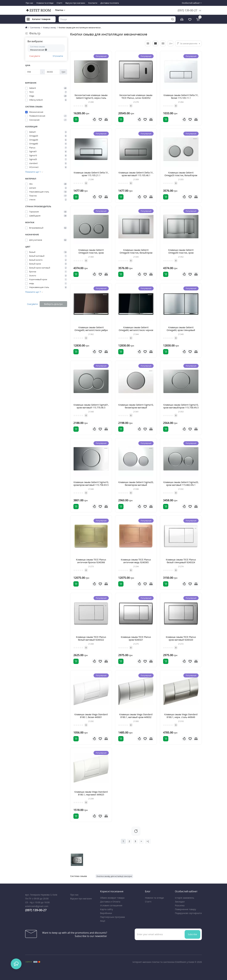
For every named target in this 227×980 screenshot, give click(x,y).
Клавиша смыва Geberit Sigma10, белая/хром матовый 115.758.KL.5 (136, 408)
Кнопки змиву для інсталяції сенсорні (114, 876)
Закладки (180, 902)
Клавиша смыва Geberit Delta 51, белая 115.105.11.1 (181, 97)
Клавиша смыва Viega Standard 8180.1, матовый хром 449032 (136, 716)
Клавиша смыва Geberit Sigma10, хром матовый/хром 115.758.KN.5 (181, 406)
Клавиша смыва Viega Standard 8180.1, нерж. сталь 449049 (181, 716)
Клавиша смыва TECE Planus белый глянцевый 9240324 (181, 561)
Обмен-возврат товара (112, 898)
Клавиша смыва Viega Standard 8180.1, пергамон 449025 (91, 793)
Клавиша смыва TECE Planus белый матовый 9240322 (91, 638)
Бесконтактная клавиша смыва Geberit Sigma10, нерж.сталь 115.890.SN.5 (91, 98)
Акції (103, 921)
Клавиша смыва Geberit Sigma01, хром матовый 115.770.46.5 (91, 406)
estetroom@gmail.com (37, 906)
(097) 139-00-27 (187, 10)
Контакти (93, 3)
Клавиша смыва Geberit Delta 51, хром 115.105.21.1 (91, 174)
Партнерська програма (113, 917)
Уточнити (58, 56)
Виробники (106, 913)
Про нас (29, 3)
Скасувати (35, 56)
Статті (59, 3)
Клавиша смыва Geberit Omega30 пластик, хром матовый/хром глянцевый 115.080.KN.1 (181, 254)
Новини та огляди (45, 3)
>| (148, 841)
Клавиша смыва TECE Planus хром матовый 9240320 (181, 638)
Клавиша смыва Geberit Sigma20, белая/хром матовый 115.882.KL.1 (136, 485)
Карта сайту (107, 909)
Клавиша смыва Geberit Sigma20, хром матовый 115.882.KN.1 (181, 484)
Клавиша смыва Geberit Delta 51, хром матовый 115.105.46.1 (136, 174)
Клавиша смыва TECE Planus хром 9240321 (136, 638)
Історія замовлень (185, 898)
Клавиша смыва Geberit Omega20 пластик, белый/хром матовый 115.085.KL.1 (181, 175)
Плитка (60, 10)
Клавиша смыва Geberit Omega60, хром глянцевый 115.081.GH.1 (181, 330)
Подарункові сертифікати (188, 913)
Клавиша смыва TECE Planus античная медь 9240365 (136, 561)
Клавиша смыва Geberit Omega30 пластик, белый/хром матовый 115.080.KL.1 (136, 253)
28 (170, 44)
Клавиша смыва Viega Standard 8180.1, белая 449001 (91, 716)
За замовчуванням (189, 44)
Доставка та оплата (110, 3)
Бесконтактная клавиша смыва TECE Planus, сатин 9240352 (136, 97)
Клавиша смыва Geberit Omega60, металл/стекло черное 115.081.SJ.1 (136, 330)
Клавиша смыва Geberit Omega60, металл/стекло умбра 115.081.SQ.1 (91, 330)
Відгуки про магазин (75, 3)
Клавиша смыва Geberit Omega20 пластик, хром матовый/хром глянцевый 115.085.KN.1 (91, 254)
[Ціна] (33, 72)
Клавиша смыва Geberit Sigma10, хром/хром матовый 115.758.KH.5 (91, 484)
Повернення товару (185, 909)
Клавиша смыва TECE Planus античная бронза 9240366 (91, 561)
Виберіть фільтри (53, 304)
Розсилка (180, 905)
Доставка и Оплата (110, 902)
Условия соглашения (111, 905)
